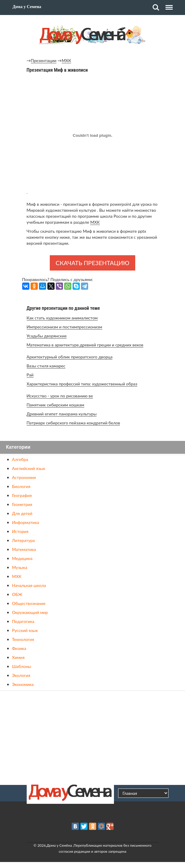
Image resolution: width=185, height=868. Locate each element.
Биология (21, 486)
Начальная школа (29, 585)
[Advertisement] (93, 737)
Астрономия (24, 477)
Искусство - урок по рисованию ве (60, 396)
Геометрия (22, 504)
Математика (24, 549)
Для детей (22, 513)
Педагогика (23, 621)
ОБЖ (17, 594)
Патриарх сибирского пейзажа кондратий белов (73, 423)
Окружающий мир (30, 612)
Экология (21, 675)
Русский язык (25, 630)
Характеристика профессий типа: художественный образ (82, 384)
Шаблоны (22, 666)
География (22, 495)
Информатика (25, 522)
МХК (66, 60)
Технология (23, 639)
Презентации (44, 60)
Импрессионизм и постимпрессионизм (64, 327)
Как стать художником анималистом (62, 318)
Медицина (22, 558)
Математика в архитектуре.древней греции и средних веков (85, 345)
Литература (23, 540)
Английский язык (29, 468)
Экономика (23, 684)
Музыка (20, 567)
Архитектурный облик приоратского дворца (70, 357)
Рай (30, 375)
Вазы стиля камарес (46, 366)
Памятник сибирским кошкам (55, 405)
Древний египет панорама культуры (62, 414)
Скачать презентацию (93, 263)
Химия (18, 657)
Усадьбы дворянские (47, 336)
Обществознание (29, 603)
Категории (18, 447)
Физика (19, 648)
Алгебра (20, 459)
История (20, 531)
